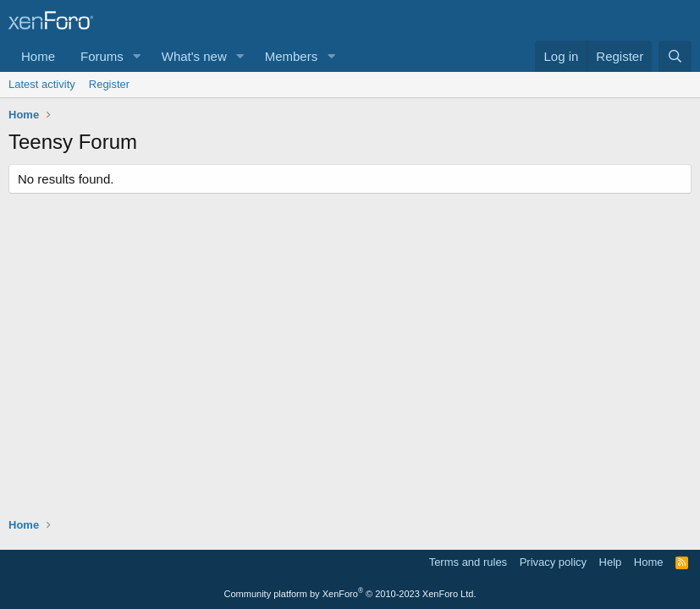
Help (611, 562)
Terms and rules (468, 562)
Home (38, 56)
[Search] (675, 56)
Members (292, 56)
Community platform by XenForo (350, 594)
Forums (102, 56)
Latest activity (42, 84)
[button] (137, 56)
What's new (194, 56)
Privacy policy (553, 562)
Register (109, 84)
